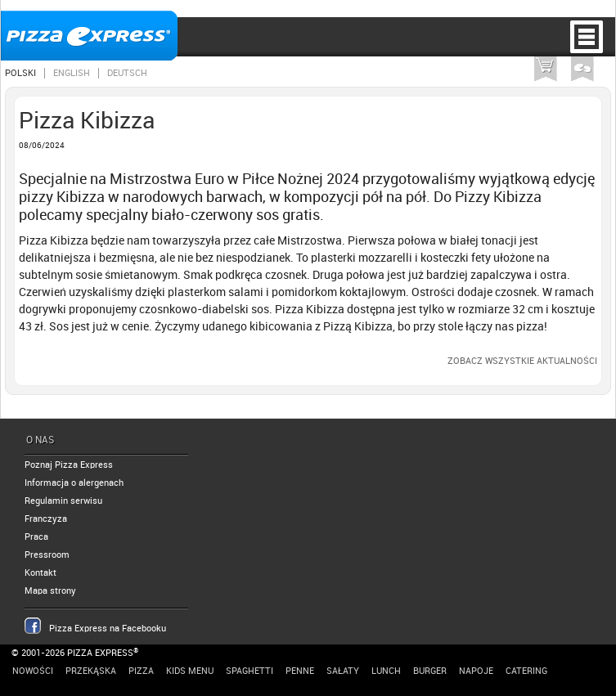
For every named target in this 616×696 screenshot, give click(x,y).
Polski (20, 73)
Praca (36, 537)
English (72, 73)
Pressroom (47, 555)
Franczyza (46, 519)
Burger (430, 671)
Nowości (33, 671)
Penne (300, 671)
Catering (526, 671)
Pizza (141, 671)
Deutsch (127, 73)
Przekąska (91, 671)
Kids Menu (190, 671)
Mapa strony (50, 591)
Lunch (386, 671)
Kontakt (40, 573)
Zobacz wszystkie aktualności (522, 361)
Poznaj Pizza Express (69, 465)
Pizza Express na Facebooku (108, 629)
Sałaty (343, 671)
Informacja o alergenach (74, 483)
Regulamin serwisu (63, 501)
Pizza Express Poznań (89, 36)
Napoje (476, 671)
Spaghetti (250, 671)
